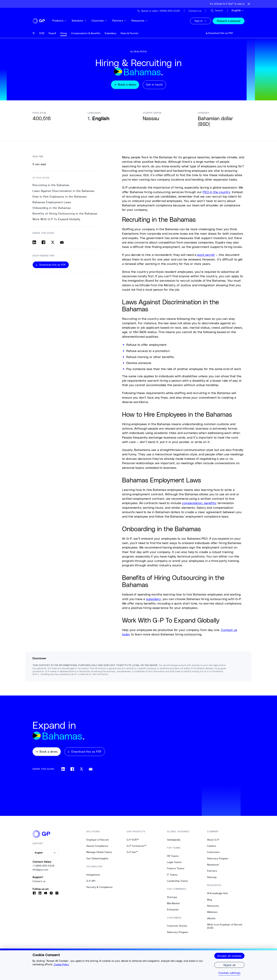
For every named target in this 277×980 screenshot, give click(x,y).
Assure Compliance (97, 848)
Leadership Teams (177, 883)
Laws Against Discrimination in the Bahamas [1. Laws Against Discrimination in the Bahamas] (63, 192)
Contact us (39, 883)
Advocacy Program (178, 934)
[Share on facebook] (43, 243)
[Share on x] (53, 243)
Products (65, 21)
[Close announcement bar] (249, 4)
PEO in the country (216, 193)
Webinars (212, 914)
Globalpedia (174, 841)
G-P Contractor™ (137, 848)
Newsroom (213, 866)
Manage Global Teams (99, 854)
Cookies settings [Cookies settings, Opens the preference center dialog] (229, 973)
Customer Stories (177, 928)
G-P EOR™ (133, 841)
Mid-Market (173, 905)
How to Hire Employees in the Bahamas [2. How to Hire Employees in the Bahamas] (60, 197)
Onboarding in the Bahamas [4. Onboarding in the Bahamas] (52, 209)
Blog (210, 901)
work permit (206, 256)
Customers (213, 854)
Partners (125, 21)
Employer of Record (97, 841)
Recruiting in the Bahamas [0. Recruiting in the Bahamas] (51, 186)
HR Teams (173, 858)
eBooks (211, 920)
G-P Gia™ (132, 854)
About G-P (213, 841)
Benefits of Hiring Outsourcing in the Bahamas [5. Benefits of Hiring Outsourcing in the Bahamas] (65, 214)
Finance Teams (176, 870)
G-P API (91, 883)
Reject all (229, 965)
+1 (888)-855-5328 (43, 867)
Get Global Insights (97, 860)
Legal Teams (174, 864)
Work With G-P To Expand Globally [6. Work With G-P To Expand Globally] (56, 220)
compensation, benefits (199, 504)
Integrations (93, 876)
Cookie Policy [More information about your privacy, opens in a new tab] (61, 964)
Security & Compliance (99, 889)
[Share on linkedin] (34, 243)
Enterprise (173, 911)
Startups (172, 899)
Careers (211, 848)
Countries (105, 21)
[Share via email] (62, 243)
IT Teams (172, 876)
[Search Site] (217, 11)
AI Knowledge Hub (217, 895)
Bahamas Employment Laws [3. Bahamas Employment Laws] (52, 203)
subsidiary (154, 600)
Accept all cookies (229, 956)
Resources (145, 21)
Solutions (85, 21)
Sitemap (212, 879)
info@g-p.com (40, 871)
